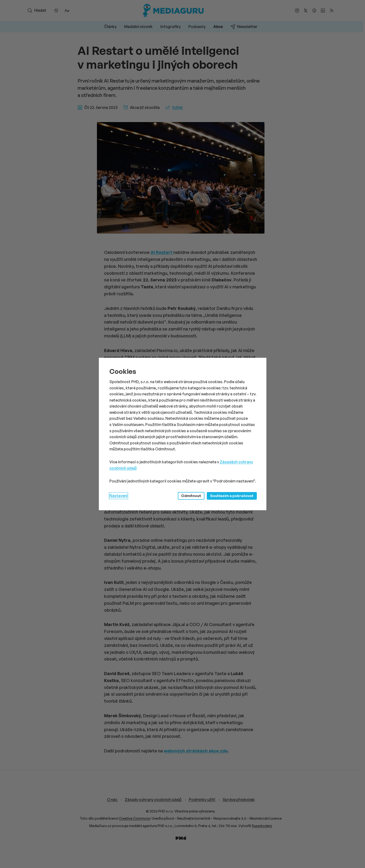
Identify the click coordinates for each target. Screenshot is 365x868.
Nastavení (118, 496)
